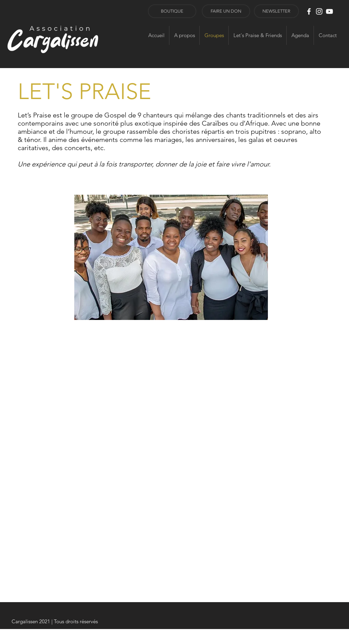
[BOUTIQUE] (172, 11)
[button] (276, 11)
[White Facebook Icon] (309, 11)
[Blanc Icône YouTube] (329, 11)
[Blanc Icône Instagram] (319, 11)
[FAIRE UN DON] (226, 11)
